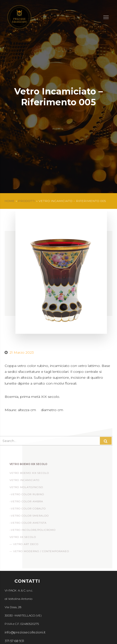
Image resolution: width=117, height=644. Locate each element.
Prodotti (27, 201)
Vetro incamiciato (24, 481)
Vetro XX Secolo (23, 538)
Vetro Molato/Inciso (26, 489)
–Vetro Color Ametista (28, 524)
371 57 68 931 (14, 641)
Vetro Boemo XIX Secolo (29, 474)
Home (10, 201)
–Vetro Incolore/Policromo (33, 531)
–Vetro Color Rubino (27, 496)
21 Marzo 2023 (22, 352)
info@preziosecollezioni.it (25, 632)
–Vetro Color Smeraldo (29, 517)
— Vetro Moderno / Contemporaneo (39, 553)
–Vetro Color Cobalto (28, 510)
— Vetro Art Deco (24, 545)
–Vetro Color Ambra (26, 503)
